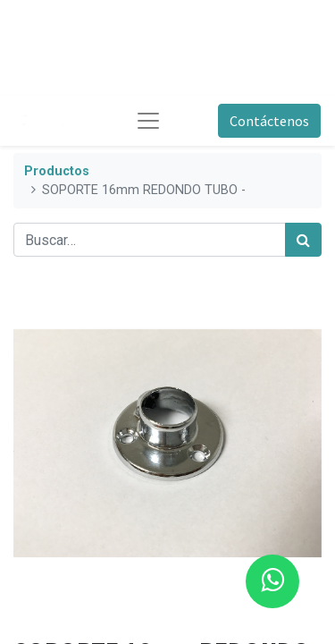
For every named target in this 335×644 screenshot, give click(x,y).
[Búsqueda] (303, 240)
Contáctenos (269, 121)
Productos (57, 171)
